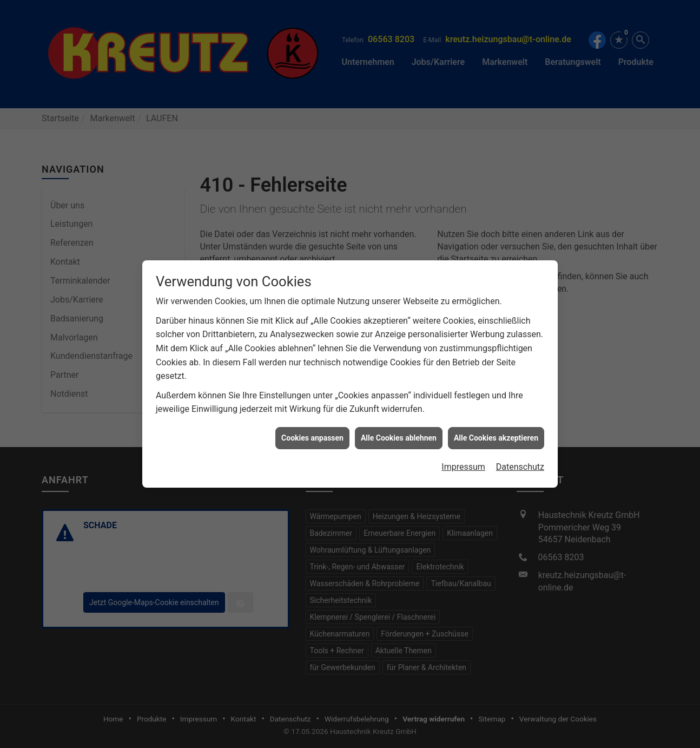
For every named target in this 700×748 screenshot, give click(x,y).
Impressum (463, 460)
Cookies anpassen (312, 431)
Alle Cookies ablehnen (399, 431)
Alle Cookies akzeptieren (496, 431)
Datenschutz (520, 460)
